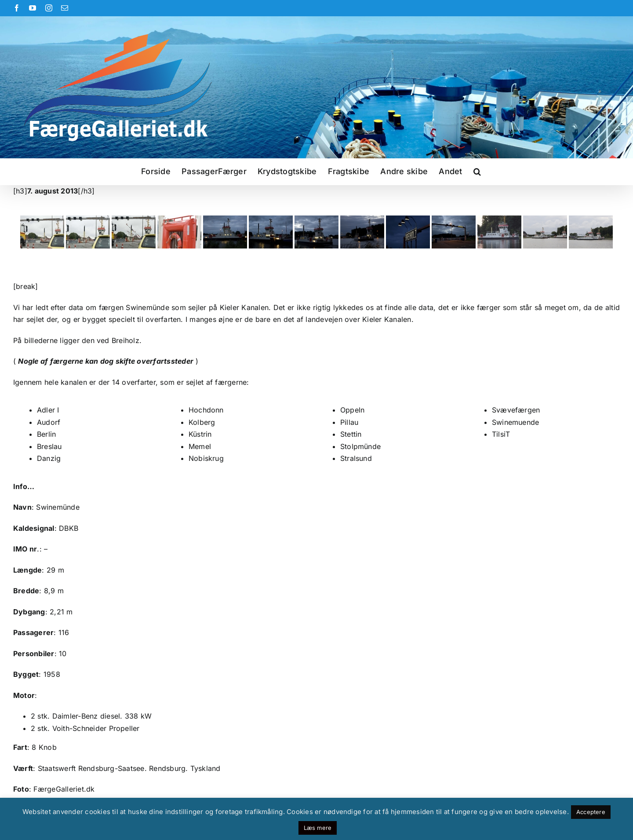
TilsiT (501, 434)
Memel (200, 446)
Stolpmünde (360, 446)
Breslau (49, 446)
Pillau (349, 422)
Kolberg (202, 422)
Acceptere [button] (591, 812)
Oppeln (352, 410)
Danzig (49, 458)
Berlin (46, 434)
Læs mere (318, 828)
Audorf (49, 422)
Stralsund (356, 458)
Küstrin (200, 434)
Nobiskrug (206, 458)
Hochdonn (206, 410)
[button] (477, 172)
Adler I (48, 410)
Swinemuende (516, 422)
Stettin (351, 434)
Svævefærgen (516, 410)
